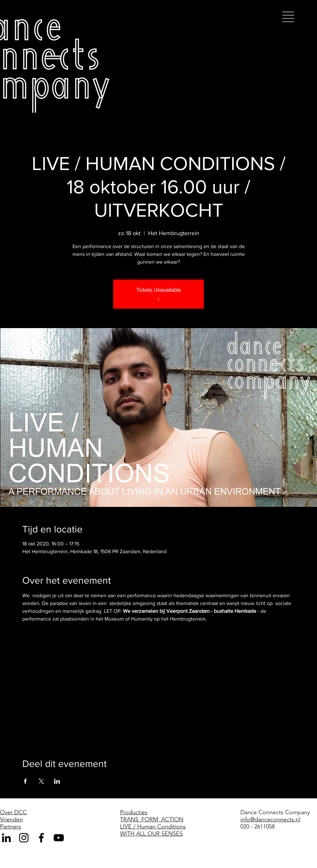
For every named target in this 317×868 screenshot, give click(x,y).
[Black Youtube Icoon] (59, 838)
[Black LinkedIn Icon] (6, 838)
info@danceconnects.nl (270, 819)
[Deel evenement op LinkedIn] (57, 781)
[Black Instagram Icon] (24, 838)
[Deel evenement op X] (41, 781)
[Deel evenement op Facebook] (25, 781)
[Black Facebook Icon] (41, 838)
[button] (288, 17)
